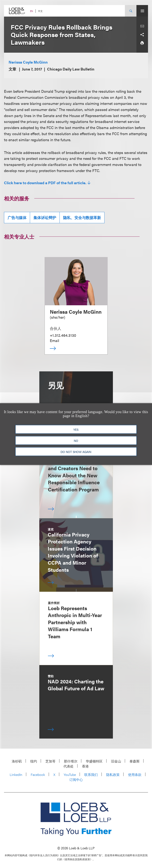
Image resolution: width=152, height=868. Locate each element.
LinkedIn (16, 775)
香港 (85, 766)
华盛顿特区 (94, 761)
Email (54, 340)
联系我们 (91, 775)
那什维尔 (71, 761)
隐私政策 (113, 775)
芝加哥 (50, 761)
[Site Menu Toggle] (142, 11)
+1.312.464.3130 (63, 335)
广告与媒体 (17, 217)
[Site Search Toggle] (131, 11)
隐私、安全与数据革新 (82, 217)
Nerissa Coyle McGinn (28, 62)
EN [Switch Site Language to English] (32, 11)
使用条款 (135, 775)
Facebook (38, 775)
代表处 (69, 766)
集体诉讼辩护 (45, 217)
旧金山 (116, 761)
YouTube (70, 775)
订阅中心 (76, 780)
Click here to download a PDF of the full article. (45, 183)
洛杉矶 (17, 761)
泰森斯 (135, 761)
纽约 (34, 761)
